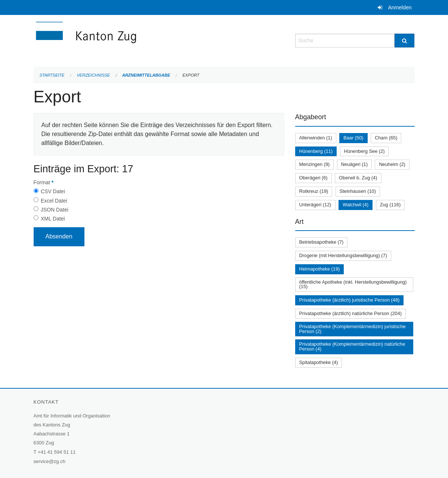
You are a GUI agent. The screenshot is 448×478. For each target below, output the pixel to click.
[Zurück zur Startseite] (131, 40)
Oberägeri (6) (313, 178)
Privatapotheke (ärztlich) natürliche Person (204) (351, 313)
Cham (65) (386, 138)
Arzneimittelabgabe (146, 75)
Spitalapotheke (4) (319, 362)
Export (191, 75)
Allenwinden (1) (316, 138)
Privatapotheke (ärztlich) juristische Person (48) (350, 300)
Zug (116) (390, 205)
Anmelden (400, 7)
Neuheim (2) (392, 164)
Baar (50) (353, 138)
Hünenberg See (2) (364, 151)
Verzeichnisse (94, 75)
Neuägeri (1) (354, 164)
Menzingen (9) (315, 164)
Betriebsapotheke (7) (322, 242)
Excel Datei (54, 201)
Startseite (52, 75)
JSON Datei (55, 210)
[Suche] (404, 41)
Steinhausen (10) (358, 191)
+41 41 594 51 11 (57, 452)
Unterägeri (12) (315, 205)
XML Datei (53, 219)
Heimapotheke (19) (320, 269)
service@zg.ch (50, 461)
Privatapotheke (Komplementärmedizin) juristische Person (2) (353, 329)
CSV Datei (53, 191)
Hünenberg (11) (316, 151)
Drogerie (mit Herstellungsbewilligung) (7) (343, 255)
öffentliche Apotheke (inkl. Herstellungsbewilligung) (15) (353, 284)
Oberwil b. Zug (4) (358, 178)
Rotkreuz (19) (314, 191)
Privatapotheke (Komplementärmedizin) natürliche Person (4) (352, 346)
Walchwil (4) (356, 205)
